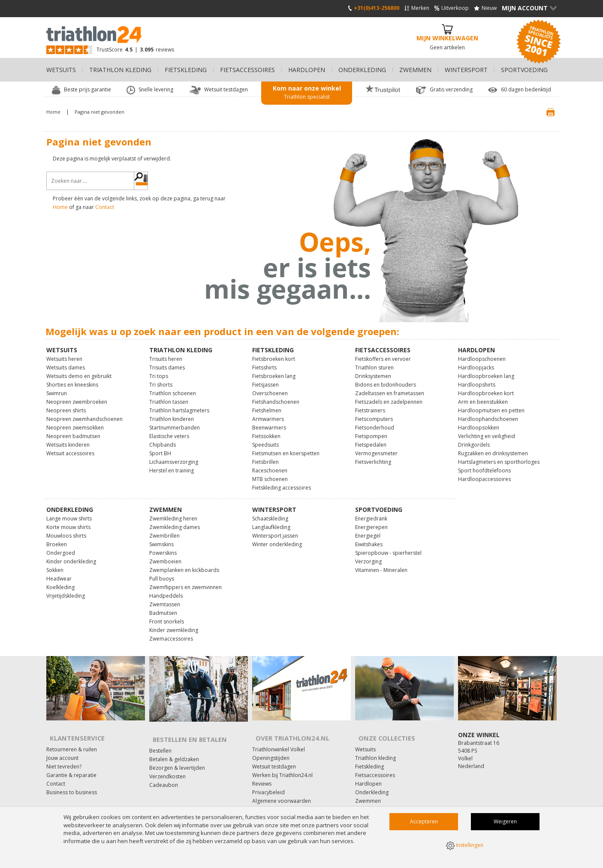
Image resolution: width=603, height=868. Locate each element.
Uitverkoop (452, 8)
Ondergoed (61, 547)
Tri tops (159, 370)
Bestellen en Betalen (185, 731)
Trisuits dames (167, 362)
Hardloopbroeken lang (486, 370)
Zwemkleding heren (173, 513)
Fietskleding (369, 755)
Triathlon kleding (375, 746)
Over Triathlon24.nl (287, 729)
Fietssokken (266, 431)
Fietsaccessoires (375, 764)
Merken (417, 8)
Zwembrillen (164, 530)
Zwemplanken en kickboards (184, 564)
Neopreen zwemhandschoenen (84, 413)
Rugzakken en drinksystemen (493, 448)
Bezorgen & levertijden (177, 756)
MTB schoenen (270, 473)
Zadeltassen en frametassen (390, 388)
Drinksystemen (373, 370)
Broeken (57, 539)
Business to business (72, 781)
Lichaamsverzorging (174, 456)
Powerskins (163, 547)
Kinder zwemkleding (174, 625)
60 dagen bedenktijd (526, 90)
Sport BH (160, 448)
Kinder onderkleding (71, 556)
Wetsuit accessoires (70, 448)
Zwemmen (368, 789)
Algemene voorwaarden (282, 789)
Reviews (262, 772)
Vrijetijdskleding (66, 590)
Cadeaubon (164, 773)
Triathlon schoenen (173, 388)
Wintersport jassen (275, 530)
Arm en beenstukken (483, 396)
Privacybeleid (268, 781)
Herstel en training (172, 465)
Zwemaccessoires (171, 633)
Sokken (55, 564)
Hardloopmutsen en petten (491, 405)
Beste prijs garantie (87, 90)
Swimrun (57, 388)
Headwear (59, 573)
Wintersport (370, 798)
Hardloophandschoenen (488, 413)
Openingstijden (271, 746)
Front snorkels (167, 616)
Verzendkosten (167, 765)
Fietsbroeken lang (274, 370)
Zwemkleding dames (175, 522)
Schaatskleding (270, 513)
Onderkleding (372, 781)
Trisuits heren (166, 353)
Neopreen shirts (66, 405)
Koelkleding (60, 582)
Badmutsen (163, 607)
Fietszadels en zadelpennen (389, 396)
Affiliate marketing (274, 798)
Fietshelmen (267, 405)
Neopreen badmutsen (73, 431)
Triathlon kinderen (172, 413)
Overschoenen (270, 388)
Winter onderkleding (277, 539)
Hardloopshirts (477, 379)
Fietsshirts (264, 362)
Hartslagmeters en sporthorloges (499, 456)
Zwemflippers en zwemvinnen (185, 582)
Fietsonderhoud (375, 422)
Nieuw (485, 8)
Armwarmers (268, 413)
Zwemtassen (165, 599)
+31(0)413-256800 (374, 8)
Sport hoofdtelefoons (484, 465)
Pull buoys (162, 573)
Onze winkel (479, 729)
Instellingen (465, 847)
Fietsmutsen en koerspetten (286, 448)
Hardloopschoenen (482, 353)
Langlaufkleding (271, 522)
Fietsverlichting (373, 456)
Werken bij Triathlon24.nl (282, 764)
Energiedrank (371, 513)
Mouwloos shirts (66, 530)
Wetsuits (365, 738)
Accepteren (424, 824)
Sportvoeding (372, 806)
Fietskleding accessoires (282, 482)
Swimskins (161, 539)
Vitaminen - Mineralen (381, 564)
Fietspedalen (371, 439)
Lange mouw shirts (69, 513)
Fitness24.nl (266, 806)
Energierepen (371, 522)
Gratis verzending (451, 90)
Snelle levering (156, 90)
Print (543, 112)
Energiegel (368, 530)
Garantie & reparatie (71, 764)
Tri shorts (161, 379)
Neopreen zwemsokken (75, 422)
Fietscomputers (374, 413)
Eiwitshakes (369, 539)
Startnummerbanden (175, 422)
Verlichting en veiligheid (487, 431)
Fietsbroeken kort (274, 353)
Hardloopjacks (476, 362)
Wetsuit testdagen (274, 755)
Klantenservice (72, 729)
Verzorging (368, 556)
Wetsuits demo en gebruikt (79, 370)
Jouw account (62, 746)
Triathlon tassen (169, 396)
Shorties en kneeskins (72, 379)
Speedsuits (265, 439)
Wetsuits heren (64, 353)
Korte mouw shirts (68, 522)
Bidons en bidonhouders (386, 379)
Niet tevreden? (64, 755)
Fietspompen (371, 431)
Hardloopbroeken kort (486, 388)
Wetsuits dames (66, 362)
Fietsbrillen (265, 456)
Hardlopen (368, 772)
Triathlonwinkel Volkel (279, 738)
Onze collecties (382, 729)
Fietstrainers (370, 405)
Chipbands (163, 439)
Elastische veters (169, 431)
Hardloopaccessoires (484, 473)
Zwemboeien (165, 556)
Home (60, 207)
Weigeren (505, 824)
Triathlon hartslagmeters (179, 405)
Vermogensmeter (376, 448)
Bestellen (160, 739)
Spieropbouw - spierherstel (388, 547)
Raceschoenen (270, 465)
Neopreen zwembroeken (77, 396)
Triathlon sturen (374, 362)
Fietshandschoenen (276, 396)
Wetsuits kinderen (68, 439)
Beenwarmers (269, 422)
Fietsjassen (265, 379)
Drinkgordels (474, 439)
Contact (105, 207)
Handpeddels (166, 590)
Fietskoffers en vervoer (383, 353)
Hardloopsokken (479, 422)
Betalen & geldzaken (174, 748)
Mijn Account (529, 8)
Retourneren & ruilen (72, 738)
